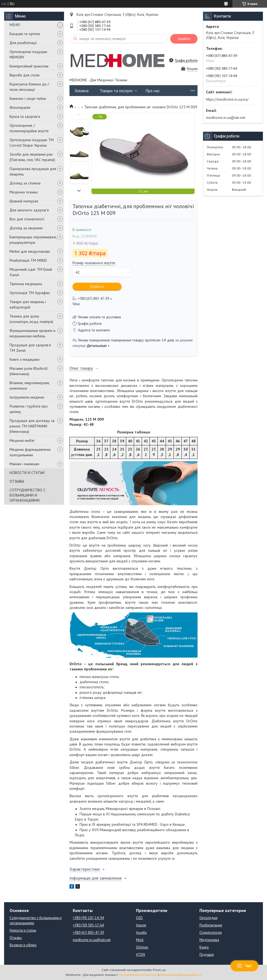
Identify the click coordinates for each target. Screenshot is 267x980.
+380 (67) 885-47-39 (88, 933)
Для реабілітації (23, 43)
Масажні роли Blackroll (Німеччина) (29, 371)
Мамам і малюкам (24, 464)
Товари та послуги (116, 91)
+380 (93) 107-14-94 (88, 918)
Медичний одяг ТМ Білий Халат (31, 272)
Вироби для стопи (25, 75)
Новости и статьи (23, 930)
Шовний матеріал (24, 201)
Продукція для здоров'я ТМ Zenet (30, 348)
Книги (204, 947)
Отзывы (16, 938)
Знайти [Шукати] (184, 39)
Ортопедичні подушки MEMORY (28, 54)
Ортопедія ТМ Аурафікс (30, 293)
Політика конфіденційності (181, 975)
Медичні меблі (22, 440)
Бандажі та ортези (25, 34)
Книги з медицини (25, 359)
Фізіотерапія (20, 107)
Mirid (140, 940)
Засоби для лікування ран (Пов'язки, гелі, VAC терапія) (32, 157)
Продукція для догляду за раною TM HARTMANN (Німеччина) (32, 426)
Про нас (153, 91)
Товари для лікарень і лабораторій (28, 304)
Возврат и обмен (23, 945)
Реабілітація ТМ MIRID (28, 260)
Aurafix (141, 933)
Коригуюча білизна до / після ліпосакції (29, 87)
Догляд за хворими (26, 228)
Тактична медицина (26, 284)
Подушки (207, 955)
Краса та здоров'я (25, 116)
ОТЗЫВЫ (17, 481)
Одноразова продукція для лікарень (33, 171)
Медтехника (209, 940)
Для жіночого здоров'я (29, 210)
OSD (139, 918)
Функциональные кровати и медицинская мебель (32, 333)
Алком (141, 925)
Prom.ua (159, 970)
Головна (82, 91)
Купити (97, 286)
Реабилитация (211, 925)
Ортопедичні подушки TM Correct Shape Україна (32, 143)
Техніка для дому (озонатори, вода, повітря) (31, 319)
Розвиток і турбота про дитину (29, 409)
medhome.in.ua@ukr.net (226, 118)
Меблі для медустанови (30, 251)
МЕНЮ (15, 25)
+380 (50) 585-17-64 (88, 925)
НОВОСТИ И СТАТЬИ (27, 473)
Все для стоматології (27, 219)
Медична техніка (24, 192)
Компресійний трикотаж (29, 66)
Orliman (142, 947)
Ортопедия (208, 918)
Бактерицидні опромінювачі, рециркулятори (33, 240)
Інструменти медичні (27, 397)
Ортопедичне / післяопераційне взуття (29, 128)
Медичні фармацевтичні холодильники (30, 452)
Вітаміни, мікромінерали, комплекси (30, 386)
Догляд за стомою (25, 183)
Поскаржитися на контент (138, 975)
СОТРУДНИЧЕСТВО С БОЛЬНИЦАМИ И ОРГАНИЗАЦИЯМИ (28, 495)
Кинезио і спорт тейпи (28, 98)
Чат (244, 966)
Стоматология (211, 933)
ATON (140, 955)
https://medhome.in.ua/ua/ (227, 99)
